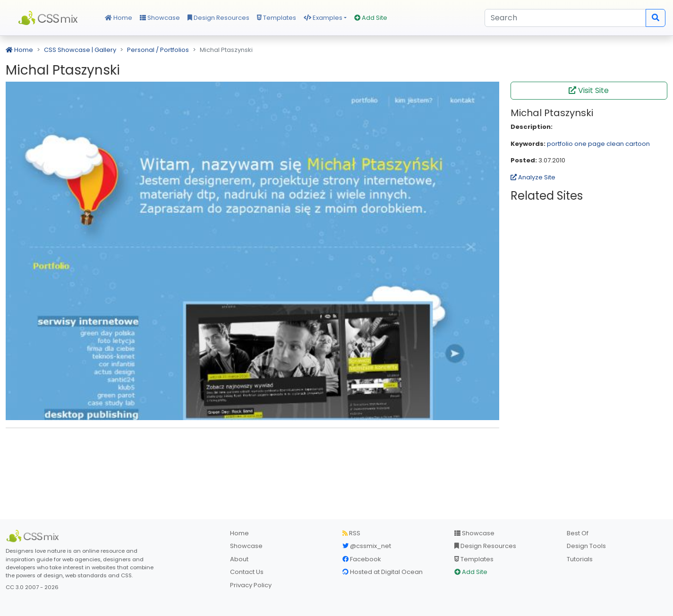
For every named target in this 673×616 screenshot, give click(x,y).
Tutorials (580, 559)
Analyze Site (533, 177)
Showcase (160, 18)
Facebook (362, 559)
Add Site (371, 18)
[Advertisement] (252, 450)
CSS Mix (50, 18)
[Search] (565, 18)
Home (119, 18)
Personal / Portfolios (158, 50)
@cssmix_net (367, 546)
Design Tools (586, 546)
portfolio (560, 144)
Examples (323, 18)
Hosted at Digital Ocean (383, 572)
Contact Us (247, 572)
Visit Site (589, 90)
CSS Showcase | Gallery (80, 50)
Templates (277, 18)
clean (615, 144)
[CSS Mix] (34, 536)
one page (590, 144)
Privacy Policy (251, 585)
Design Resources (218, 18)
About (239, 559)
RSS (351, 533)
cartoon (638, 144)
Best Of (578, 533)
